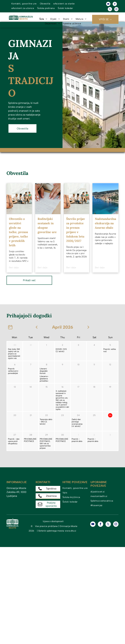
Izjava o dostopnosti (53, 521)
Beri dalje (14, 268)
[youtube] (108, 4)
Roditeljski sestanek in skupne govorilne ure (47, 225)
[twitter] (110, 10)
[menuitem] (24, 4)
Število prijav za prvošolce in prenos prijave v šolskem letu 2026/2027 (76, 230)
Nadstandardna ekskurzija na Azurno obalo (105, 223)
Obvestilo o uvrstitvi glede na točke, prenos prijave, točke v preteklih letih (18, 232)
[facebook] (115, 4)
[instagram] (116, 10)
